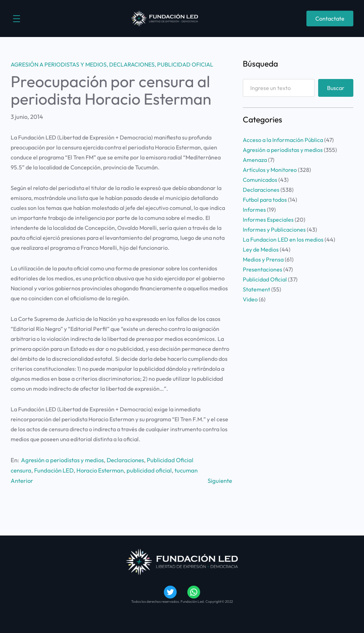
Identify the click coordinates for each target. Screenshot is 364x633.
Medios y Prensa (263, 259)
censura (21, 470)
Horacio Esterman (100, 470)
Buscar (336, 88)
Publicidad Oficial (185, 64)
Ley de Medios (261, 249)
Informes (254, 210)
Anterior (22, 481)
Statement (256, 289)
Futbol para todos (265, 200)
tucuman (186, 470)
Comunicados (260, 180)
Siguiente (220, 481)
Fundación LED (54, 470)
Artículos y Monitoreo (270, 170)
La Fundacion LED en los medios (283, 239)
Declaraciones (132, 64)
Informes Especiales (268, 220)
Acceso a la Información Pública (283, 140)
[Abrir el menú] (17, 19)
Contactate (330, 19)
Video (250, 299)
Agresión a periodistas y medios (59, 64)
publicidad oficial (149, 470)
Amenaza (255, 160)
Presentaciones (263, 269)
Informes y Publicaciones (274, 230)
